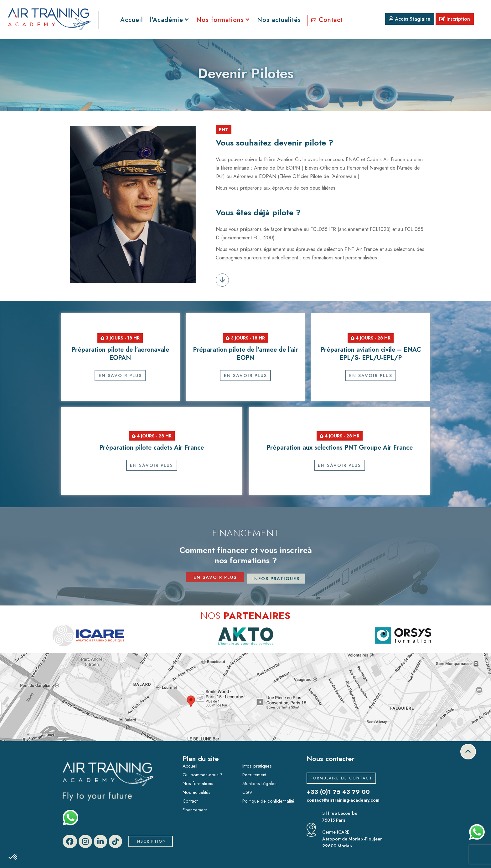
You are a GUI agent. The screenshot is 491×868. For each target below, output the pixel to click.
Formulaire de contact (341, 778)
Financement (195, 810)
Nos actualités (196, 792)
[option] (88, 636)
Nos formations (198, 784)
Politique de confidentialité (268, 801)
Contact (190, 801)
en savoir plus (215, 579)
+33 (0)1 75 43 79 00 (340, 791)
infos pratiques (276, 579)
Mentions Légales (259, 784)
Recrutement (254, 775)
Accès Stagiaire (410, 19)
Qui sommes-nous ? (203, 775)
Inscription (455, 19)
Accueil (190, 766)
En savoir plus (120, 375)
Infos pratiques (257, 766)
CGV (247, 792)
